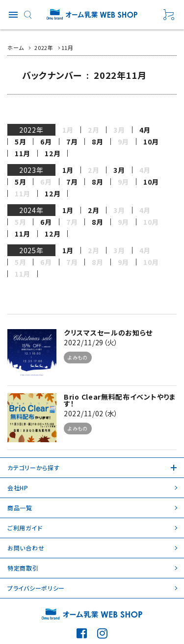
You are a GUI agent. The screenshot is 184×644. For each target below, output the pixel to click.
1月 (68, 170)
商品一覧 (20, 508)
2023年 (31, 170)
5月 (20, 142)
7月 (72, 142)
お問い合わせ (26, 548)
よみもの (78, 357)
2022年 (31, 130)
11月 (23, 153)
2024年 (31, 210)
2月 (93, 210)
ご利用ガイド (25, 528)
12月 (53, 153)
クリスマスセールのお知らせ (108, 333)
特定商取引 (23, 568)
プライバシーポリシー (36, 588)
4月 (145, 130)
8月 (97, 142)
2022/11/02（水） (91, 413)
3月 (119, 170)
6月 (46, 142)
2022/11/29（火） (91, 342)
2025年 (31, 250)
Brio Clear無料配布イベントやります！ (120, 400)
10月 (151, 142)
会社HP (18, 488)
